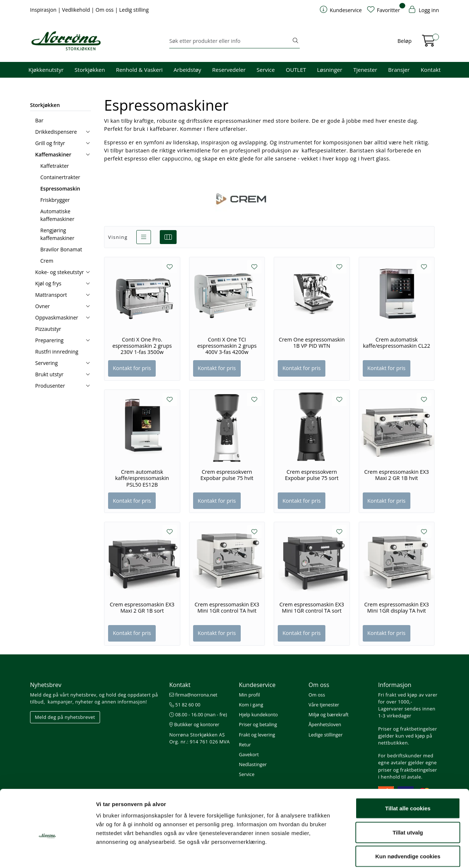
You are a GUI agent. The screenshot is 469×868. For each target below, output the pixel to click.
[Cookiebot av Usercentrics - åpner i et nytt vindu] (47, 854)
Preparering (49, 340)
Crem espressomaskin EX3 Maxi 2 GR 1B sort (142, 608)
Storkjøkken (90, 70)
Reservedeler (229, 70)
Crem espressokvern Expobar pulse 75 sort (312, 475)
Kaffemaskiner (53, 154)
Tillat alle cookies (408, 772)
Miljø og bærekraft (328, 714)
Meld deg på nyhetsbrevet (65, 717)
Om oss (105, 10)
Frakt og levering (257, 735)
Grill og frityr (50, 143)
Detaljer (390, 854)
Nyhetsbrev (46, 685)
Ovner (43, 306)
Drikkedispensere (56, 132)
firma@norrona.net (193, 695)
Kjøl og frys (48, 283)
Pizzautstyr (48, 329)
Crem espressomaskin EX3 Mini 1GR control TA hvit (227, 608)
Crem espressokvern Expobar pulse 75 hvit (227, 475)
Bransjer (399, 70)
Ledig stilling (134, 10)
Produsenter (50, 386)
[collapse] (88, 132)
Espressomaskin (60, 189)
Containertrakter (60, 177)
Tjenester (365, 70)
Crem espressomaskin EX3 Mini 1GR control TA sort (312, 608)
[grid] (168, 237)
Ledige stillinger (326, 735)
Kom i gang (251, 705)
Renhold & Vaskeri (139, 70)
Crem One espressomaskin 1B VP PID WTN (312, 343)
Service (266, 70)
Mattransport (51, 295)
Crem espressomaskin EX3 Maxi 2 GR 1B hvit (397, 475)
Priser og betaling (258, 724)
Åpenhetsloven (325, 724)
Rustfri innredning (57, 352)
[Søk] (230, 41)
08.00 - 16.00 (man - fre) (198, 714)
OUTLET (296, 70)
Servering (47, 363)
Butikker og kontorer (194, 724)
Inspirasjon (44, 10)
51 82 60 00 (185, 705)
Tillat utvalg (408, 796)
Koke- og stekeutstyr (60, 272)
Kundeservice (257, 685)
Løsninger (330, 70)
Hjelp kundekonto (258, 714)
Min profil (249, 695)
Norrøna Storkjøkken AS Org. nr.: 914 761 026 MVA (200, 738)
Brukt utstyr (49, 374)
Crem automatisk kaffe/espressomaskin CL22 (396, 343)
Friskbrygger (55, 200)
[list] (144, 237)
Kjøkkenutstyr (46, 70)
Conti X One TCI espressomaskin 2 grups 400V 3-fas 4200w (227, 346)
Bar (39, 120)
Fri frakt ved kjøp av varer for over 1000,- (408, 698)
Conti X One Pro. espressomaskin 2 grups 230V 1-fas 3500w (142, 346)
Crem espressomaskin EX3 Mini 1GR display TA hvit (397, 608)
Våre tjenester (324, 705)
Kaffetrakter (55, 166)
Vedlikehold (77, 10)
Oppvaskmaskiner (57, 317)
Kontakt (431, 70)
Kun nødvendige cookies (408, 820)
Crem (47, 261)
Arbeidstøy (187, 70)
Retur (245, 745)
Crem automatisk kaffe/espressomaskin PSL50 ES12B (142, 478)
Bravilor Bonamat (61, 249)
